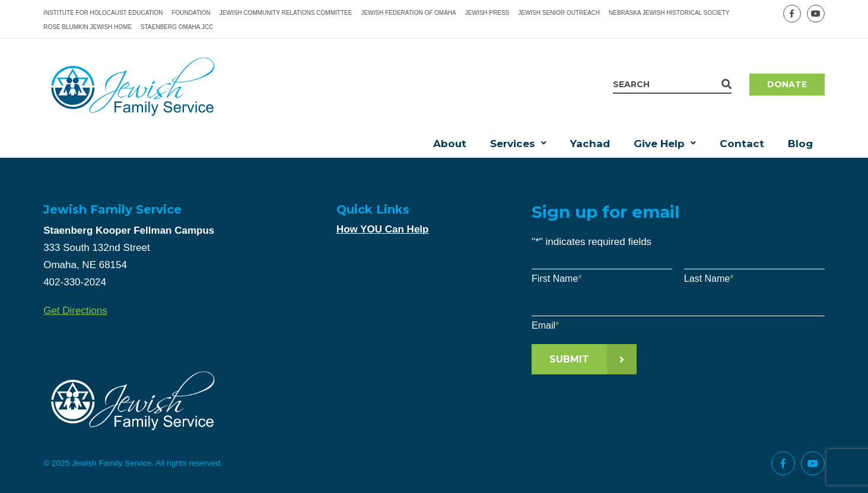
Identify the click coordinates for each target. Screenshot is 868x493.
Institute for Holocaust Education (103, 13)
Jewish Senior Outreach (559, 13)
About (450, 144)
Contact (742, 144)
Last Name (709, 279)
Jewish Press (487, 13)
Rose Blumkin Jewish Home (88, 27)
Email (545, 325)
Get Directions (75, 311)
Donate (787, 84)
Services (513, 144)
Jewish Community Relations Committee (286, 13)
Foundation (191, 13)
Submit (569, 359)
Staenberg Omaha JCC (177, 27)
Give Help (659, 144)
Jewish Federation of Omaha (408, 13)
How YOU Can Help (383, 229)
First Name (557, 279)
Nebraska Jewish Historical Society (669, 13)
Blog (800, 144)
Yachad (590, 144)
